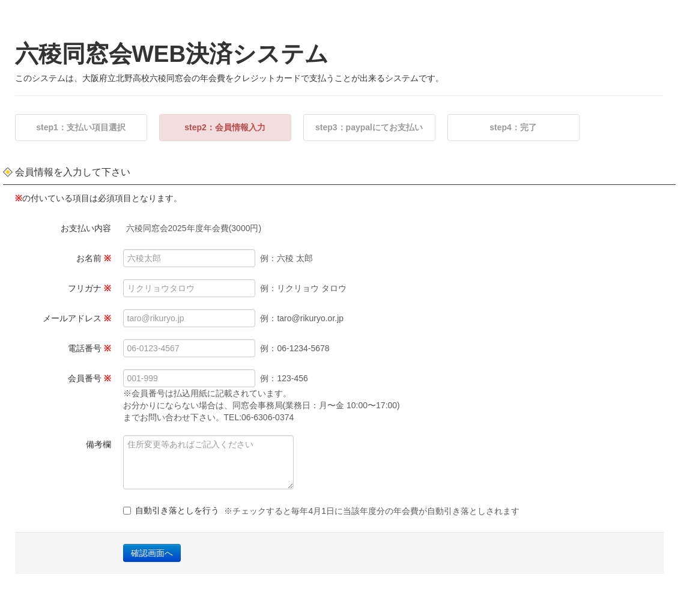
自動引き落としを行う (321, 511)
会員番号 (89, 378)
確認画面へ (152, 553)
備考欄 (98, 444)
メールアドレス (77, 318)
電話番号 (89, 348)
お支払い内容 (86, 228)
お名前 (94, 258)
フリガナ (89, 288)
